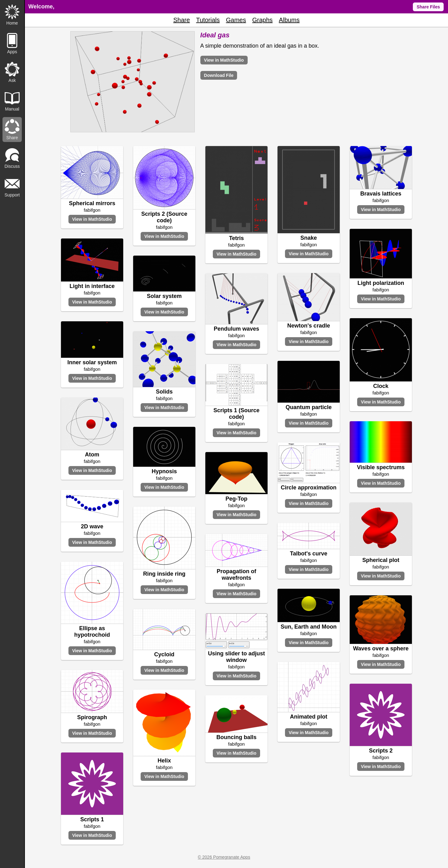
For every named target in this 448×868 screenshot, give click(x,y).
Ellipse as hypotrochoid (92, 632)
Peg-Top (237, 499)
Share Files (428, 7)
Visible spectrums (381, 467)
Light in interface (92, 286)
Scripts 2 (381, 751)
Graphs (263, 20)
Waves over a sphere (381, 649)
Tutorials (208, 20)
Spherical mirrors (92, 203)
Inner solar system (92, 362)
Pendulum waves (236, 329)
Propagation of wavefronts (237, 575)
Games (236, 20)
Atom (92, 455)
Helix (164, 761)
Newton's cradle (308, 326)
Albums (289, 20)
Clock (381, 386)
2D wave (92, 526)
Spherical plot (381, 560)
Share (182, 20)
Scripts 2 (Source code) (164, 217)
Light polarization (381, 283)
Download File (219, 75)
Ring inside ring (164, 574)
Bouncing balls (236, 737)
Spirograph (92, 717)
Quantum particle (309, 407)
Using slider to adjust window (236, 657)
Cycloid (164, 654)
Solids (164, 392)
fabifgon (92, 210)
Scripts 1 (92, 819)
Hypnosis (164, 471)
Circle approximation (308, 488)
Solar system (164, 296)
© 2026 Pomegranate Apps (224, 857)
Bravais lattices (381, 194)
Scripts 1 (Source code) (236, 414)
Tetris (236, 238)
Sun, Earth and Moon (309, 627)
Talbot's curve (309, 554)
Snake (308, 238)
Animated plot (309, 717)
